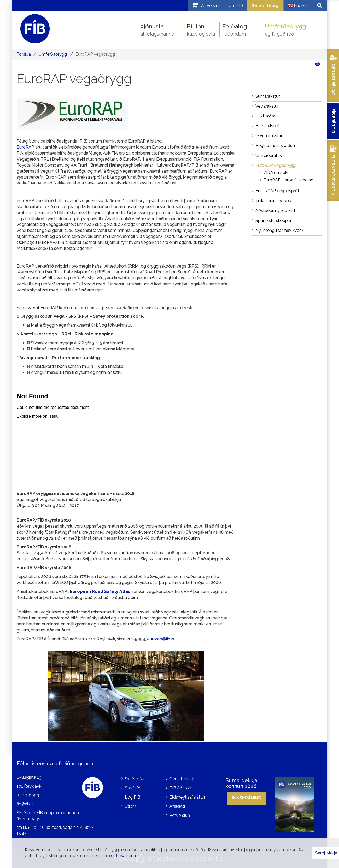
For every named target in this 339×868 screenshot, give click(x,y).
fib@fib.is (25, 804)
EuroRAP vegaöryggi (96, 54)
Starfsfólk (134, 788)
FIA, (20, 153)
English (298, 6)
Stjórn (130, 806)
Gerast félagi (265, 6)
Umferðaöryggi (53, 54)
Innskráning (247, 798)
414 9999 (30, 795)
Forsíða (24, 54)
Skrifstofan (135, 779)
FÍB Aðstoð (180, 788)
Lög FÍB (133, 797)
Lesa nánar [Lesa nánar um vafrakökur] (127, 856)
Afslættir (178, 806)
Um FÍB (236, 6)
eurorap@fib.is (161, 639)
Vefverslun (180, 815)
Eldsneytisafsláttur (188, 797)
